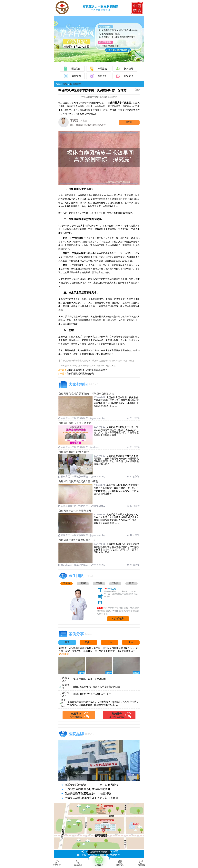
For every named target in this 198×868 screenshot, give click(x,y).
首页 (65, 84)
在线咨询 (99, 861)
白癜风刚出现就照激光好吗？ (81, 374)
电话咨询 (78, 863)
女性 (110, 642)
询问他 (129, 122)
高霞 (131, 583)
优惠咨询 (141, 863)
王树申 (67, 583)
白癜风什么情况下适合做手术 (75, 423)
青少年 (88, 642)
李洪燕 (115, 583)
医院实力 (76, 76)
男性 (131, 642)
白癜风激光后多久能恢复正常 (75, 511)
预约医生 (120, 863)
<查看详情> (64, 654)
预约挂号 (129, 69)
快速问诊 (118, 619)
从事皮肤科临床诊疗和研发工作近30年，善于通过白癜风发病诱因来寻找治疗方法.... (121, 594)
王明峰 (99, 583)
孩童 (67, 642)
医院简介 (76, 69)
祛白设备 (102, 76)
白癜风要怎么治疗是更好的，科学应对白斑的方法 (86, 394)
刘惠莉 (83, 583)
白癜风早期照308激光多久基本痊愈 (78, 481)
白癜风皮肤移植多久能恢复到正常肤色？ (87, 370)
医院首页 (57, 863)
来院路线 (102, 69)
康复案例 (129, 76)
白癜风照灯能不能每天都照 (74, 452)
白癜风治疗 (76, 84)
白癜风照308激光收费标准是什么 (77, 540)
